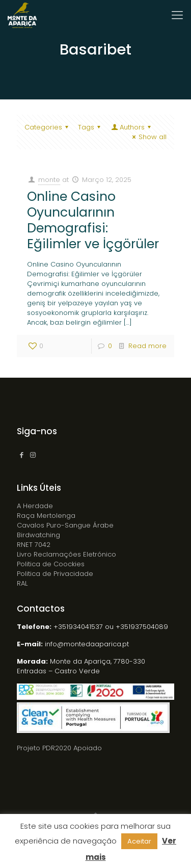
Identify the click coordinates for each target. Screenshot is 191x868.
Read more (147, 346)
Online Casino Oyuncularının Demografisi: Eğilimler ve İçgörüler (93, 220)
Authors (132, 127)
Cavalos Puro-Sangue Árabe (65, 525)
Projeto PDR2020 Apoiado (59, 748)
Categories (48, 127)
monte (49, 180)
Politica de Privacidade (55, 574)
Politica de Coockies (51, 564)
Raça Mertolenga (46, 516)
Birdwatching (38, 535)
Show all (148, 137)
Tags (91, 127)
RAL (22, 583)
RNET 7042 (34, 545)
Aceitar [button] (139, 841)
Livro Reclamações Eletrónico (66, 554)
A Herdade (35, 506)
